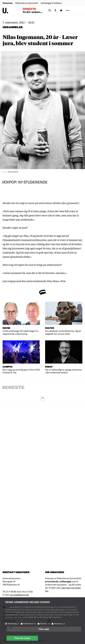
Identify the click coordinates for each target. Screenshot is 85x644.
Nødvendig (13, 624)
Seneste (29, 9)
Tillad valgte (44, 629)
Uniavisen (8, 3)
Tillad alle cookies (22, 638)
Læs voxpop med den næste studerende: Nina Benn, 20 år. (34, 281)
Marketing (60, 624)
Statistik (45, 624)
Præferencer (30, 624)
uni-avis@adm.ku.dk (19, 595)
